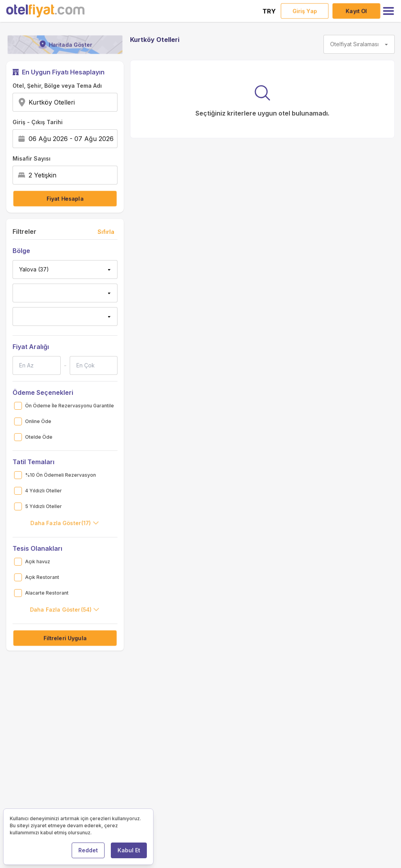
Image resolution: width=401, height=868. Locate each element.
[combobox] (77, 102)
